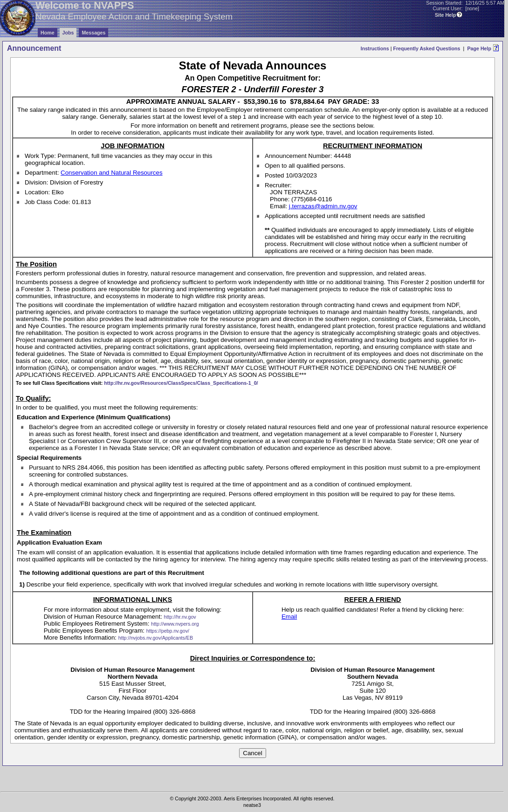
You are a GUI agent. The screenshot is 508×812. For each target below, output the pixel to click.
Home (48, 33)
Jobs (68, 33)
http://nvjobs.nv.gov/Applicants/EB (156, 638)
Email (289, 617)
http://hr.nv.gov (180, 617)
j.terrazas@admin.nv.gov (323, 206)
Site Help (446, 15)
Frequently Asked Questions (426, 48)
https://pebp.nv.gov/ (168, 631)
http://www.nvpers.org (175, 624)
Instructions (375, 48)
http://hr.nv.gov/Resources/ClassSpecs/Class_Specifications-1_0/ (181, 383)
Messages (93, 33)
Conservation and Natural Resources (112, 173)
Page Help (479, 48)
